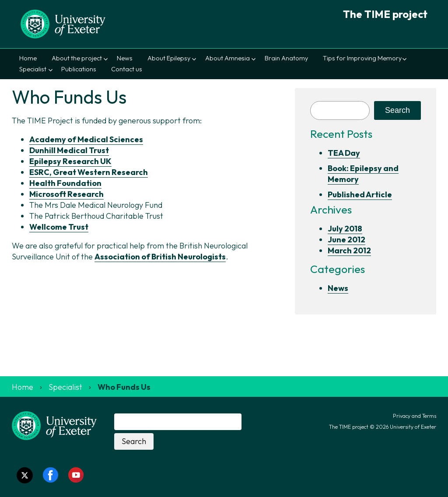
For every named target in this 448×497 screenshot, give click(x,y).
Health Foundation (65, 183)
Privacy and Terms (415, 416)
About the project (77, 58)
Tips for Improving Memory (362, 58)
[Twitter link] (25, 475)
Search (397, 110)
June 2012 (346, 240)
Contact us (127, 69)
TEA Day (344, 153)
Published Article (360, 194)
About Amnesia (227, 58)
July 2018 (345, 229)
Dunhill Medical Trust (69, 150)
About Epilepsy (169, 58)
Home (28, 58)
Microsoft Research (66, 194)
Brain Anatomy (286, 58)
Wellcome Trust (59, 227)
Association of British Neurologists (160, 257)
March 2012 (349, 250)
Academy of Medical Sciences (86, 139)
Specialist (33, 69)
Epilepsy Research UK (70, 161)
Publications (79, 69)
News (125, 58)
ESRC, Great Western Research (89, 172)
